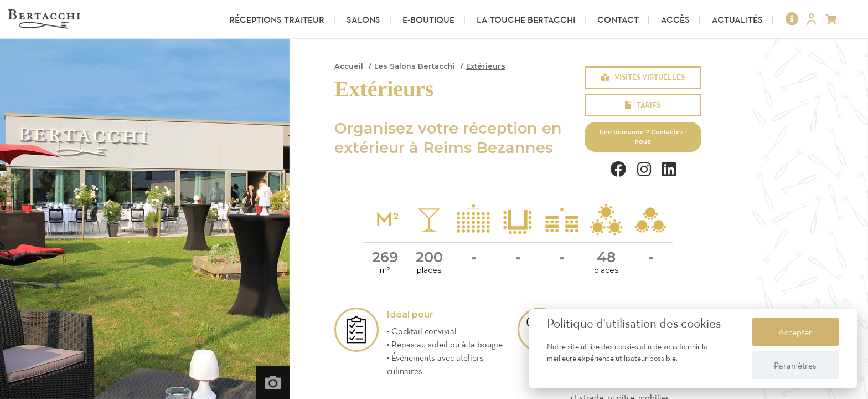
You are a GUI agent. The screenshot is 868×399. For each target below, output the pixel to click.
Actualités (737, 19)
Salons (363, 19)
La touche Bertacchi (526, 19)
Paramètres (795, 365)
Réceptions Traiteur (277, 19)
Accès (675, 19)
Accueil (349, 66)
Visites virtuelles (643, 77)
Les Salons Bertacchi (415, 66)
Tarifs (643, 105)
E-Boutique (428, 19)
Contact (618, 19)
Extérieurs (486, 66)
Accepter (795, 332)
